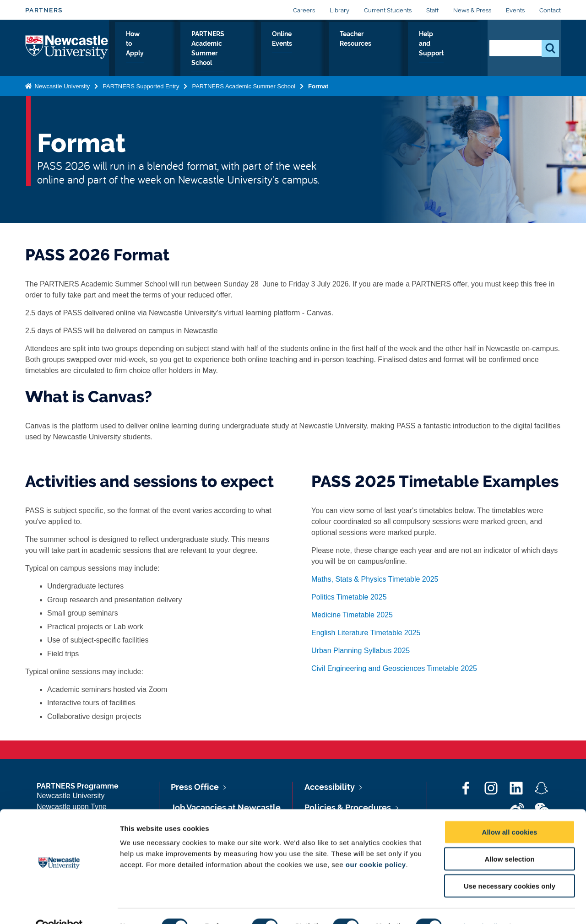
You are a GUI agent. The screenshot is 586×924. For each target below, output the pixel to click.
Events (515, 10)
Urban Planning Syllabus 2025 (361, 651)
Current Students (388, 10)
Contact (550, 10)
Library (339, 10)
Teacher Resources (395, 50)
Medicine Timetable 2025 (352, 615)
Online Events (342, 50)
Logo (67, 48)
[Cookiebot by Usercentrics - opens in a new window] (59, 906)
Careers (304, 10)
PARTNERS (44, 10)
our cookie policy (376, 844)
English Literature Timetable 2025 (366, 633)
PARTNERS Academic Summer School (265, 50)
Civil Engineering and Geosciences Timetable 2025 (394, 668)
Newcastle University (61, 86)
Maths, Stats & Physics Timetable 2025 (375, 579)
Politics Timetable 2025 (349, 597)
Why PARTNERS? (137, 50)
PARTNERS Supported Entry (141, 86)
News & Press (472, 10)
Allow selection (509, 839)
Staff (432, 10)
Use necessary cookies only (510, 866)
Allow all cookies (510, 812)
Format (318, 86)
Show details (480, 906)
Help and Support (453, 50)
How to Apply (188, 50)
